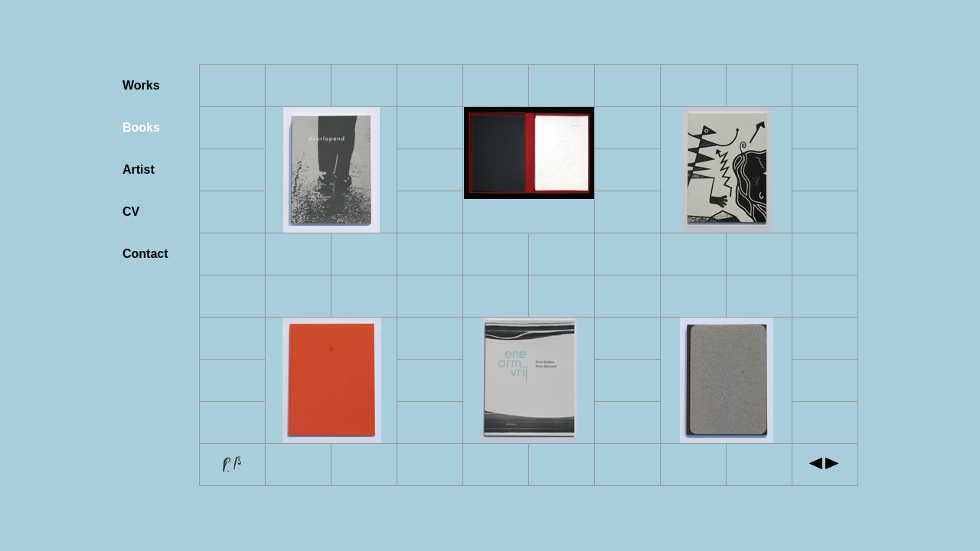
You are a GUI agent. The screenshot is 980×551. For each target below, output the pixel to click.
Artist (139, 170)
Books (141, 127)
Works (141, 85)
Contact (145, 254)
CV (131, 212)
